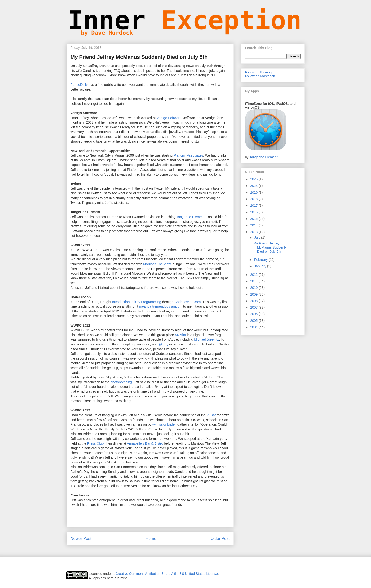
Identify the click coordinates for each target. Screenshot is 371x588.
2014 (254, 225)
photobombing (121, 382)
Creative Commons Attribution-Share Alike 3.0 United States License (167, 574)
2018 (254, 199)
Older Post (220, 538)
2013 (254, 232)
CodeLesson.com (187, 302)
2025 (254, 179)
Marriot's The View (157, 264)
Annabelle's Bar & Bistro (145, 443)
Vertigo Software (169, 118)
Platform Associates (188, 155)
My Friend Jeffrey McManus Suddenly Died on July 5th (270, 247)
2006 (254, 314)
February (261, 260)
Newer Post (81, 538)
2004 (254, 327)
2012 (254, 275)
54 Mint (180, 335)
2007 (254, 307)
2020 (254, 192)
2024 (254, 186)
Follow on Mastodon (260, 76)
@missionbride (164, 424)
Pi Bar (211, 415)
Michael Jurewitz (206, 339)
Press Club (95, 443)
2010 (254, 288)
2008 (254, 301)
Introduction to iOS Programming (137, 302)
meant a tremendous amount (161, 306)
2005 (254, 321)
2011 (254, 281)
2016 (254, 212)
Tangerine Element (190, 217)
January (261, 266)
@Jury (163, 344)
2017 (254, 205)
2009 (254, 294)
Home (151, 538)
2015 (254, 219)
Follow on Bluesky (259, 72)
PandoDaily (79, 85)
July (258, 238)
